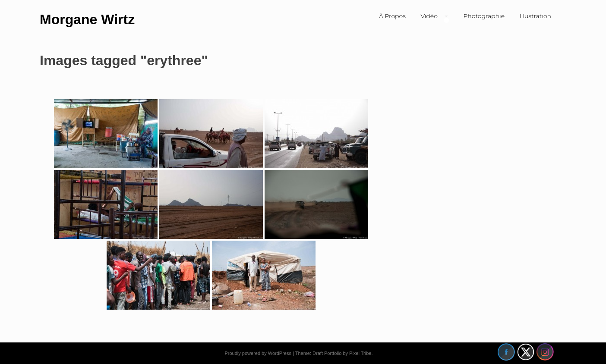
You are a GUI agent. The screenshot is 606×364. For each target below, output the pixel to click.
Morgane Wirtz (87, 19)
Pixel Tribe (360, 353)
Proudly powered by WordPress (258, 353)
